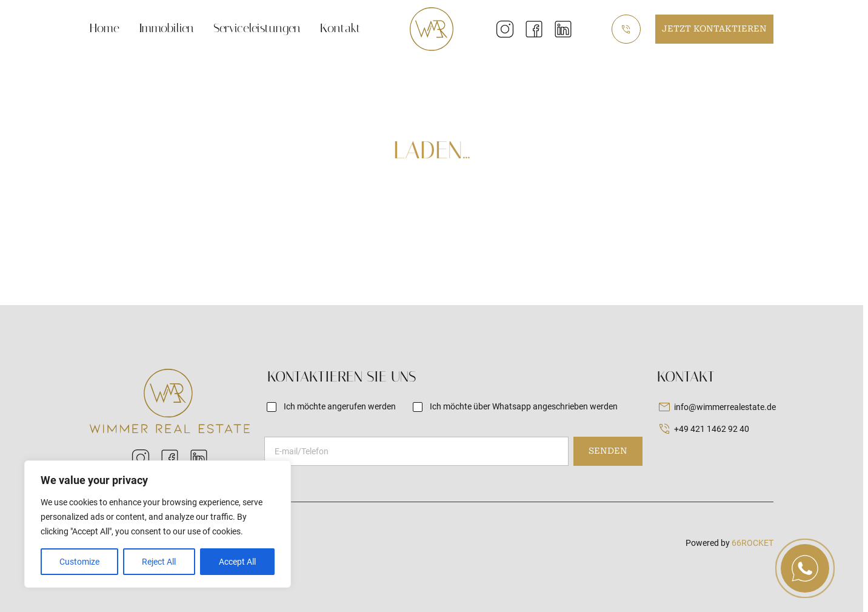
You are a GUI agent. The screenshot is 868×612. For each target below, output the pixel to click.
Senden (608, 451)
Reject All (159, 562)
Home (105, 28)
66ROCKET (753, 543)
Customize (79, 562)
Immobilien (166, 28)
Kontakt (340, 28)
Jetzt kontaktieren (714, 29)
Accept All (237, 562)
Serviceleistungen (257, 28)
